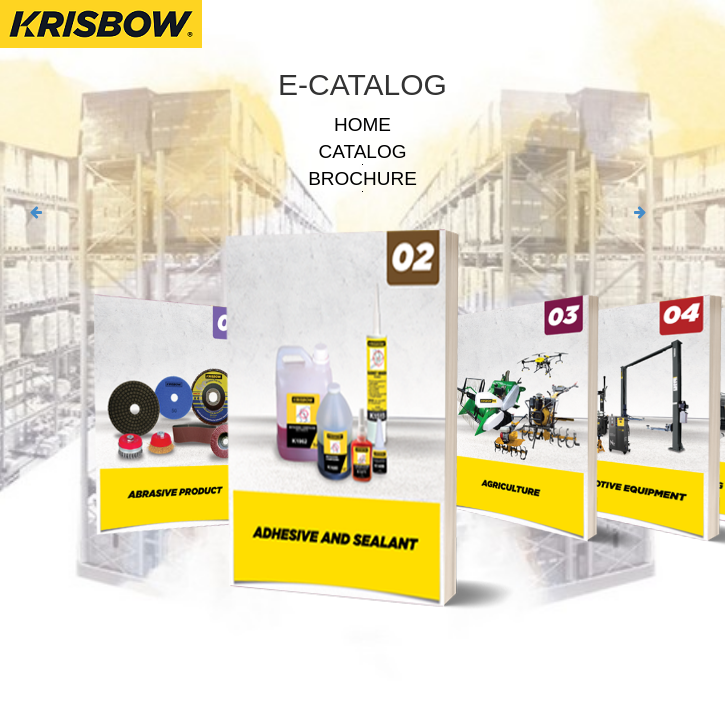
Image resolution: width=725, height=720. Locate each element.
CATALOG (363, 151)
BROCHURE (362, 178)
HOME (362, 124)
